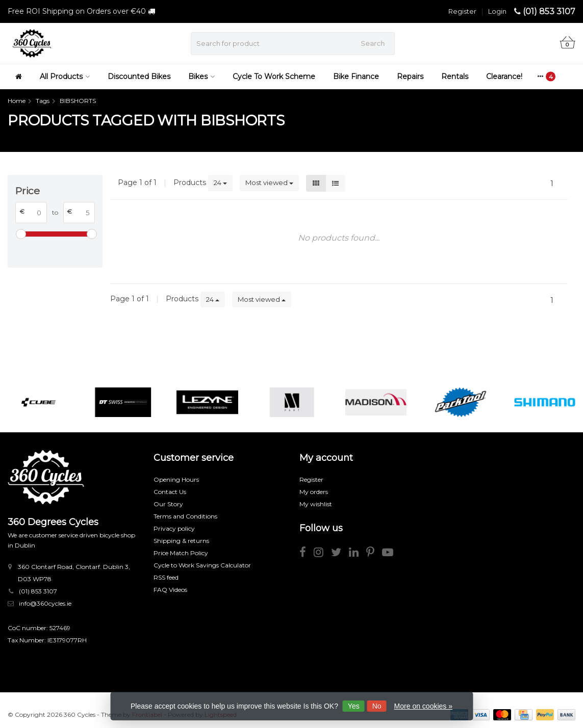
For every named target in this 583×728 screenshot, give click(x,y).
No (377, 706)
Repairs (410, 76)
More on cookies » (423, 706)
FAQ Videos (170, 590)
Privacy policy (174, 528)
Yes (354, 706)
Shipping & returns (181, 541)
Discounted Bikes (139, 76)
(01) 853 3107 (549, 11)
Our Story (168, 504)
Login (497, 11)
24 (220, 183)
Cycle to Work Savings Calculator (202, 565)
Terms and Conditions (185, 516)
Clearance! (504, 76)
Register (462, 11)
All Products (65, 76)
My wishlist (316, 504)
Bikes (201, 76)
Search (373, 43)
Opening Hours (176, 479)
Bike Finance (356, 76)
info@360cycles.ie (45, 603)
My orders (314, 492)
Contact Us (170, 492)
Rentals (455, 76)
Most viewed (269, 183)
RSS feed (166, 577)
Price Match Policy (181, 553)
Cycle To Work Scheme (274, 76)
